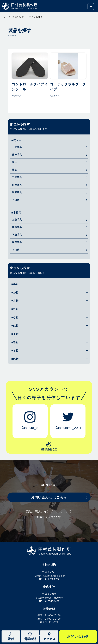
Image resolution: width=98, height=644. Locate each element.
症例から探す (20, 268)
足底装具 (17, 192)
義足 (14, 170)
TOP (5, 17)
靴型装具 (17, 185)
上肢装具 (17, 147)
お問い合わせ (78, 636)
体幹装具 (17, 155)
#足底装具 (17, 96)
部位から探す (20, 124)
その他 (16, 200)
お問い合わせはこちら (49, 497)
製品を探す (18, 17)
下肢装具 (17, 177)
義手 (14, 162)
